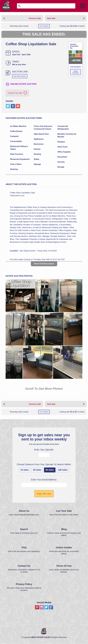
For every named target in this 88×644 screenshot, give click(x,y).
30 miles (37, 470)
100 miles (63, 470)
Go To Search (44, 26)
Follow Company (76, 72)
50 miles (50, 470)
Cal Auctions (76, 67)
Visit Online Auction (20, 76)
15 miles (25, 470)
